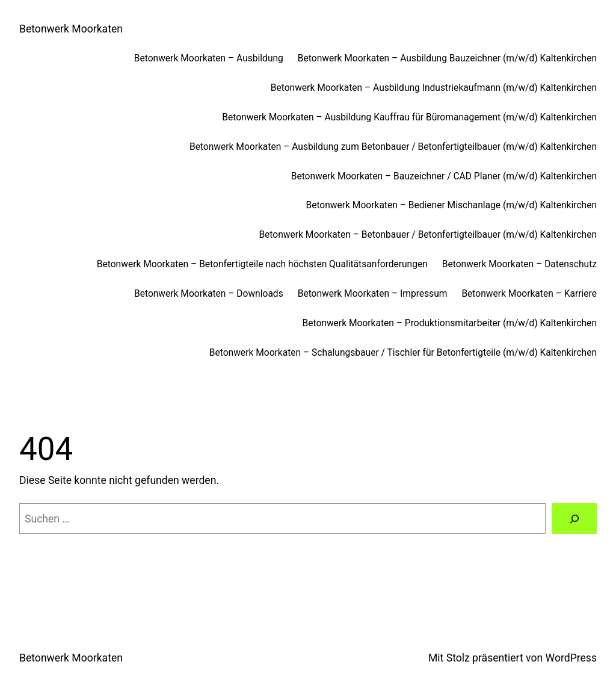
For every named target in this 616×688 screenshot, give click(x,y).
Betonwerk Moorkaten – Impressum (373, 294)
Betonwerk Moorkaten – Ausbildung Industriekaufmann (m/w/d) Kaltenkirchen (434, 88)
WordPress (571, 658)
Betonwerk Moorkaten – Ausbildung (209, 58)
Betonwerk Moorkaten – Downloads (209, 294)
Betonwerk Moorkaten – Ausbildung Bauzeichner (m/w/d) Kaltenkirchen (447, 58)
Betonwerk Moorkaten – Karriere (529, 294)
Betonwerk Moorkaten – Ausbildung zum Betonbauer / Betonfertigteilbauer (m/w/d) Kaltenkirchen (393, 147)
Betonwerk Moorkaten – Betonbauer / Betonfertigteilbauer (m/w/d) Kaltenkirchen (428, 235)
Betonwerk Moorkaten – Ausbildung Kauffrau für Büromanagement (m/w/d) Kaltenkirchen (409, 117)
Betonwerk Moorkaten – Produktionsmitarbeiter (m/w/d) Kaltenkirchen (450, 323)
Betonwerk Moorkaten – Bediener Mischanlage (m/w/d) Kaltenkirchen (451, 205)
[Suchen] (574, 519)
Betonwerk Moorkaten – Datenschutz (519, 264)
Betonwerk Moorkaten (71, 29)
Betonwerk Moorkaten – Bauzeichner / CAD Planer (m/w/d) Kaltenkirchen (444, 176)
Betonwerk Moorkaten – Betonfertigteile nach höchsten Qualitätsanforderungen (262, 264)
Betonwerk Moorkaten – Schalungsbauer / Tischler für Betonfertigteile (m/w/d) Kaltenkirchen (403, 353)
